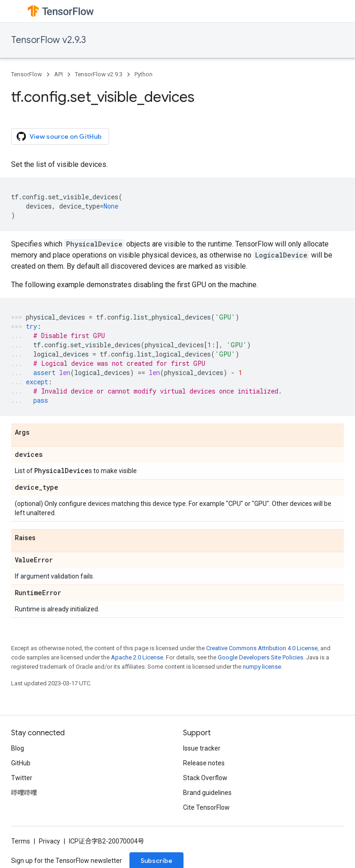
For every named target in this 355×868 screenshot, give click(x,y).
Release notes (204, 763)
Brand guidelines (207, 793)
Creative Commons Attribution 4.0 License (262, 648)
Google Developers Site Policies (260, 657)
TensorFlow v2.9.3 (49, 40)
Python (144, 74)
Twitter (22, 778)
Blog (18, 748)
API (58, 74)
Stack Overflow (205, 778)
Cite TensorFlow (206, 807)
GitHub (21, 763)
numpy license (262, 667)
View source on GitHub (59, 136)
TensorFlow (27, 74)
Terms (21, 841)
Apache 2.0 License (137, 657)
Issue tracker (202, 748)
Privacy (49, 841)
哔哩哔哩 (24, 793)
